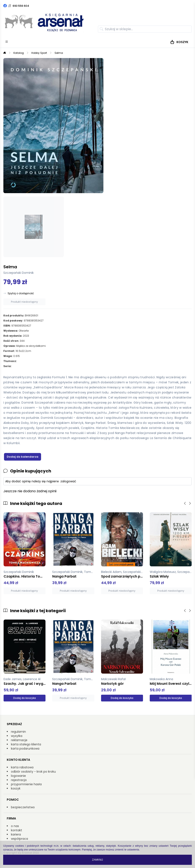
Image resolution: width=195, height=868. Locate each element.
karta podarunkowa (25, 749)
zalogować (68, 481)
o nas (15, 826)
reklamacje (19, 740)
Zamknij (97, 860)
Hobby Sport (39, 53)
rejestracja (19, 780)
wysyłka (17, 736)
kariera (16, 834)
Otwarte (24, 331)
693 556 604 (21, 6)
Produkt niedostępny (24, 302)
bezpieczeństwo (23, 807)
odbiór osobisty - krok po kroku (33, 772)
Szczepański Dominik (19, 273)
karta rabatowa (22, 767)
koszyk (16, 788)
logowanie (18, 776)
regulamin (18, 732)
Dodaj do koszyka (25, 698)
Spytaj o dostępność (21, 293)
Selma (59, 53)
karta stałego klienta (26, 744)
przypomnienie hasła (26, 784)
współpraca (19, 839)
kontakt (17, 830)
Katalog (19, 53)
